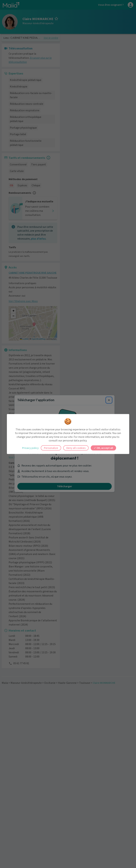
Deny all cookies (76, 448)
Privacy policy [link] (30, 448)
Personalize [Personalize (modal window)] (51, 448)
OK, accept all (103, 448)
